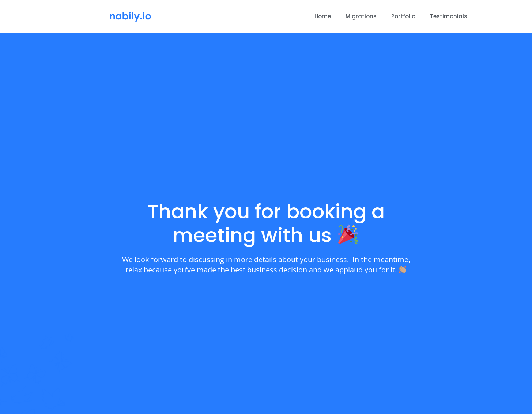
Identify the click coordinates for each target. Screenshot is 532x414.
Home (323, 16)
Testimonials (449, 16)
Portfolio (403, 16)
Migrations (361, 16)
